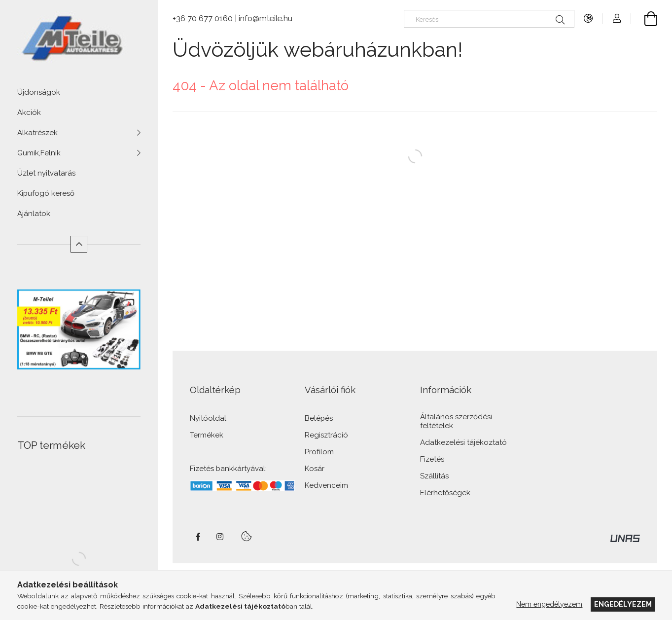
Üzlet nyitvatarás (46, 173)
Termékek (207, 435)
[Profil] (617, 18)
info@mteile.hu (265, 18)
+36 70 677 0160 (203, 18)
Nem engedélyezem (549, 604)
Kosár (315, 469)
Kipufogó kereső (46, 193)
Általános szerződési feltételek (456, 421)
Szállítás (434, 476)
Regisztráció (326, 435)
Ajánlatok (34, 214)
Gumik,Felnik (39, 153)
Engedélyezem (623, 604)
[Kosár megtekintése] (644, 18)
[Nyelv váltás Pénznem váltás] (589, 18)
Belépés (319, 419)
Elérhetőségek (445, 493)
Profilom (319, 452)
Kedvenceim (326, 486)
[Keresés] (489, 19)
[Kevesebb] (79, 244)
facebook (198, 537)
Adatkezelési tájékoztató (463, 443)
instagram (220, 537)
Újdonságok (39, 92)
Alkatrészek (37, 133)
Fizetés (432, 459)
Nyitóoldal (208, 419)
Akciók (29, 112)
